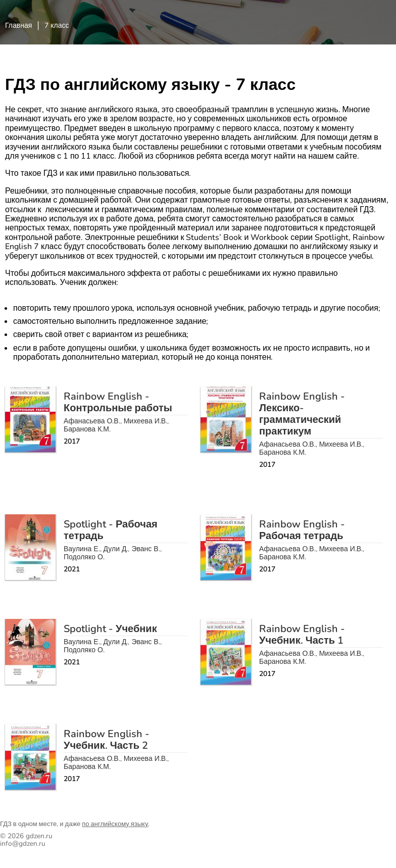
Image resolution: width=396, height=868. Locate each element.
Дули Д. (116, 549)
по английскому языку (115, 824)
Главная (18, 26)
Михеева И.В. (145, 421)
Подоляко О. (84, 557)
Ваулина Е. (82, 549)
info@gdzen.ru (23, 843)
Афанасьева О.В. (92, 421)
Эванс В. (145, 549)
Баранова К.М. (87, 429)
